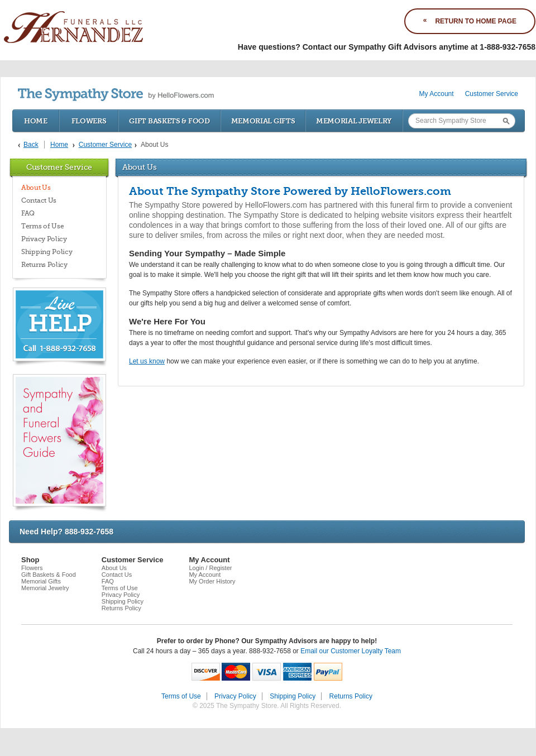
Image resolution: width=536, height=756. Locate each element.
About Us (36, 188)
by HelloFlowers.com (116, 95)
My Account (437, 94)
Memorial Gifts (263, 121)
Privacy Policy (44, 239)
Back (31, 145)
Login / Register (210, 568)
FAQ (28, 213)
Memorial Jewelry (354, 121)
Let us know (147, 361)
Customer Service (492, 94)
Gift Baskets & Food (169, 121)
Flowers (89, 121)
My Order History (212, 581)
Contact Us (39, 200)
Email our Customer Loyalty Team (351, 651)
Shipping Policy (47, 252)
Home (36, 121)
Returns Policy (44, 265)
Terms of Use (42, 226)
